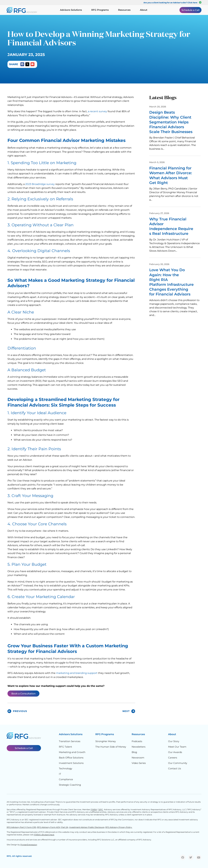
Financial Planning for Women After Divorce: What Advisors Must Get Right (171, 175)
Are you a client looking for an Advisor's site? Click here (170, 3)
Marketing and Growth (72, 752)
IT (60, 774)
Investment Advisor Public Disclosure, (87, 827)
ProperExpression (29, 845)
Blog (134, 752)
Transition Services (70, 741)
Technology (66, 768)
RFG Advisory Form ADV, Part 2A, (53, 827)
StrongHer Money (106, 741)
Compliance (66, 779)
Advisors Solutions (71, 734)
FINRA (94, 809)
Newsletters (139, 747)
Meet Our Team (177, 747)
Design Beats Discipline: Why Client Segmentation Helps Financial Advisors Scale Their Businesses (171, 122)
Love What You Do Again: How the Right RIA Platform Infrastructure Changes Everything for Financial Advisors (171, 282)
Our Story (174, 741)
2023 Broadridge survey (40, 184)
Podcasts (137, 741)
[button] (22, 64)
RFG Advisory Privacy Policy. (119, 827)
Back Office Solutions (71, 758)
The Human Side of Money (111, 747)
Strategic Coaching (70, 785)
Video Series (139, 763)
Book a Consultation (23, 694)
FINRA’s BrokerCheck (44, 835)
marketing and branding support (77, 673)
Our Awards (175, 752)
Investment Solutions (71, 763)
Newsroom (138, 758)
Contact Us (175, 768)
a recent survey (97, 111)
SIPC (101, 809)
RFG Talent (65, 747)
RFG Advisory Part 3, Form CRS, (22, 827)
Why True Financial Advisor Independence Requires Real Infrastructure (171, 226)
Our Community (178, 763)
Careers (173, 758)
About (172, 734)
